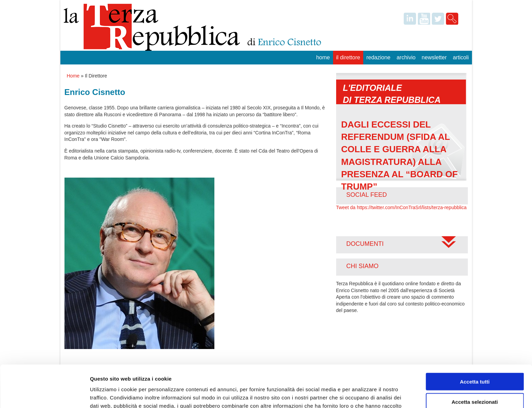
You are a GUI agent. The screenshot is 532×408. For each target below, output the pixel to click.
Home (323, 57)
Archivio (406, 57)
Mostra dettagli (361, 394)
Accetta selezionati (475, 360)
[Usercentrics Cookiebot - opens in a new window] (44, 395)
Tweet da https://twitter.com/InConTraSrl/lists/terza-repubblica (401, 207)
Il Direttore (348, 57)
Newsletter (434, 57)
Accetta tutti (475, 340)
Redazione (378, 57)
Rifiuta (475, 380)
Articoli (461, 57)
